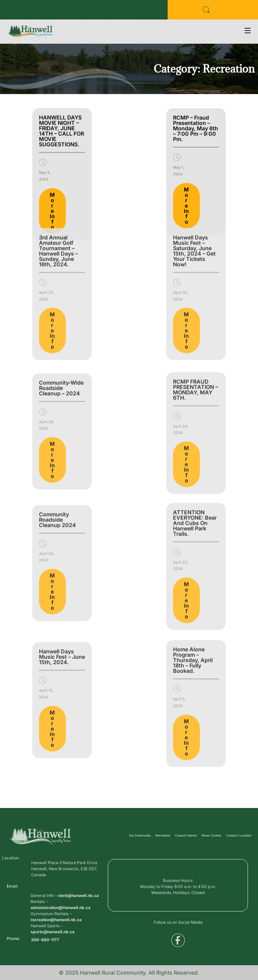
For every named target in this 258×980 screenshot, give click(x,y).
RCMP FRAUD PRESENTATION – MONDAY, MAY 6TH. (196, 335)
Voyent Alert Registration (111, 12)
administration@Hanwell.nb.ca (60, 930)
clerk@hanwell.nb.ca (78, 918)
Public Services (65, 12)
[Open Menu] (248, 31)
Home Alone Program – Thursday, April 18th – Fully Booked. (193, 603)
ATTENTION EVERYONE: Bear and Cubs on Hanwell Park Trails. (195, 466)
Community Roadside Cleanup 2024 (57, 467)
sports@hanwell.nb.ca (53, 954)
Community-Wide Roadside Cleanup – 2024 (61, 336)
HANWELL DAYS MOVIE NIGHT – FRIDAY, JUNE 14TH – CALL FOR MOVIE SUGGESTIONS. (61, 112)
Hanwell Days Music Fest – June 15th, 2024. (62, 604)
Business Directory (25, 12)
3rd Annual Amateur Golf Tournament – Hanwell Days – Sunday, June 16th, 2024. (58, 191)
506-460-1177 (45, 942)
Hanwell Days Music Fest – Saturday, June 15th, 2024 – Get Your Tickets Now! (194, 191)
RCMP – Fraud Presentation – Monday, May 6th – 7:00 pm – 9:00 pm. (196, 110)
